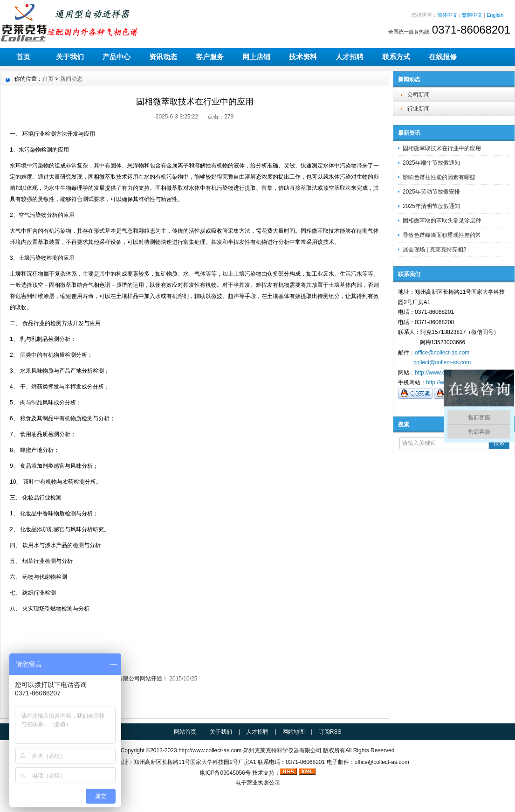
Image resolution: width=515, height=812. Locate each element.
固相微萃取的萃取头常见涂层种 (442, 221)
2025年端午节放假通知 (431, 163)
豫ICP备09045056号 (225, 773)
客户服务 (210, 57)
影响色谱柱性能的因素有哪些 (439, 177)
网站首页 (185, 732)
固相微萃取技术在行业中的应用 (442, 148)
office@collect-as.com (442, 353)
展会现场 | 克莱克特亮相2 (434, 250)
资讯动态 (163, 57)
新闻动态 (71, 79)
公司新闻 (419, 95)
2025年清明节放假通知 (431, 206)
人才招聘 (350, 57)
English (495, 15)
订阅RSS (330, 732)
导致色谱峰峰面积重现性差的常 (442, 235)
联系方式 (396, 57)
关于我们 (70, 57)
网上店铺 (256, 57)
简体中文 (447, 15)
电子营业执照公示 (258, 783)
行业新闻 (419, 109)
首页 (23, 57)
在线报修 (443, 57)
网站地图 (294, 732)
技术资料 (303, 57)
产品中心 (117, 57)
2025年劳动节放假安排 (431, 192)
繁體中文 (472, 15)
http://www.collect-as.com (210, 750)
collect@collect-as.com (442, 362)
